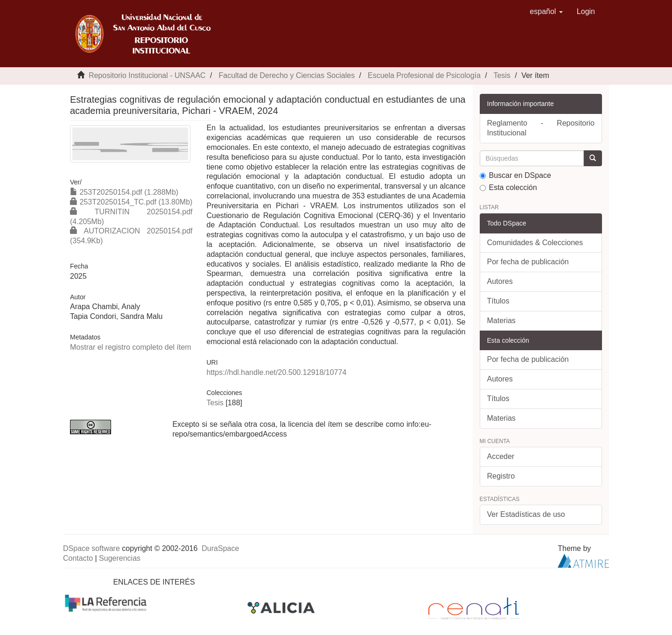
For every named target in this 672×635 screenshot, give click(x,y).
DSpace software (91, 548)
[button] (546, 12)
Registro (501, 476)
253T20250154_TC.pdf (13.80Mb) (131, 202)
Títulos (498, 301)
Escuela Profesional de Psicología (424, 75)
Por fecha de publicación (528, 262)
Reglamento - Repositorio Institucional (541, 128)
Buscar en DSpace (515, 175)
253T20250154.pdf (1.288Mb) (124, 192)
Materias (501, 321)
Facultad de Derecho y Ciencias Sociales (287, 75)
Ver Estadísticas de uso (526, 514)
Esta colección (508, 187)
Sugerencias (120, 558)
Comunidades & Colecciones (535, 243)
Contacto (78, 558)
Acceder (501, 456)
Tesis (502, 75)
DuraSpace (220, 548)
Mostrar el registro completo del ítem (131, 347)
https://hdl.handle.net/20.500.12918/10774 (276, 372)
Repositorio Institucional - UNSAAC (147, 75)
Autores (500, 281)
